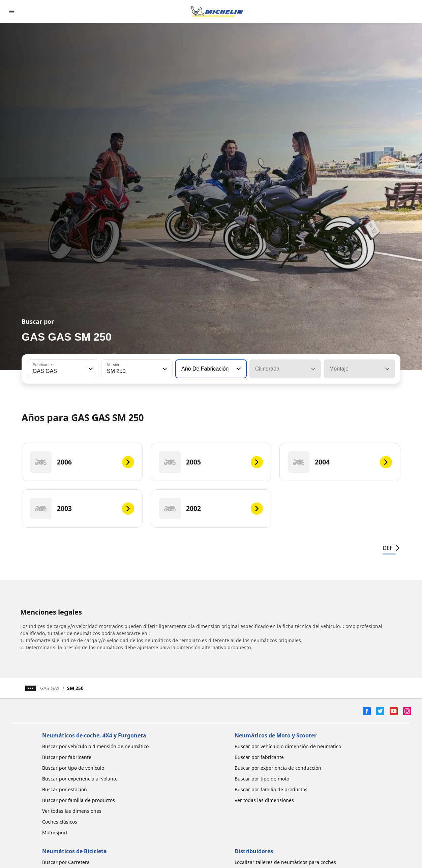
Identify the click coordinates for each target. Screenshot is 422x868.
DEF (391, 548)
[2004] (340, 462)
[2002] (211, 509)
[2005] (211, 462)
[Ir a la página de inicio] (217, 11)
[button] (90, 369)
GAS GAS (50, 688)
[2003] (82, 509)
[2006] (82, 462)
